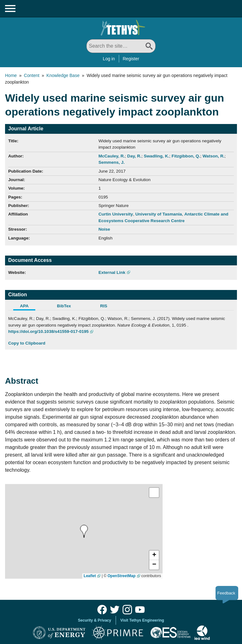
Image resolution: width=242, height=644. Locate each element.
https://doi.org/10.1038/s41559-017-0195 (48, 331)
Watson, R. (214, 156)
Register (131, 59)
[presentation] (84, 531)
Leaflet (90, 576)
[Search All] (121, 46)
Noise (104, 229)
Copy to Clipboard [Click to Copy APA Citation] (27, 343)
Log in (109, 59)
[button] (154, 555)
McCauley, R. (112, 156)
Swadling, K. (156, 156)
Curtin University (116, 214)
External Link (112, 272)
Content (32, 75)
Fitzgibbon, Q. (186, 156)
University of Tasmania (158, 214)
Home (11, 75)
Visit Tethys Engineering (142, 620)
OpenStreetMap (121, 576)
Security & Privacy (94, 620)
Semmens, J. (111, 162)
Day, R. (134, 156)
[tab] (28, 307)
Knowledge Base (63, 75)
